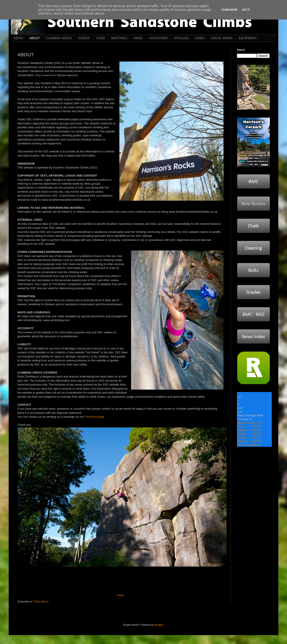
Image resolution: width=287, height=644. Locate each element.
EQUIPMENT (248, 38)
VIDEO (200, 38)
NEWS (18, 38)
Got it (246, 10)
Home (121, 595)
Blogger (159, 625)
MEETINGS (119, 38)
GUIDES (84, 38)
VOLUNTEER (159, 38)
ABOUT (35, 38)
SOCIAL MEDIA (222, 38)
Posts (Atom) (41, 602)
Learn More (230, 10)
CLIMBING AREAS (59, 38)
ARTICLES (181, 38)
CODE (100, 38)
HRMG (138, 38)
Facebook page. (95, 417)
